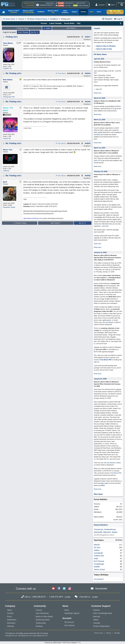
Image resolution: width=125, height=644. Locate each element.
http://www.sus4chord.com (33, 218)
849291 (88, 143)
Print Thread (23, 32)
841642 (88, 102)
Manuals (97, 616)
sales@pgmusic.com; (25, 636)
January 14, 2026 (100, 252)
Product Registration (101, 626)
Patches (96, 610)
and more (105, 226)
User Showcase (42, 613)
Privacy (108, 633)
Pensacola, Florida (9, 207)
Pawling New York (9, 97)
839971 (88, 37)
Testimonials (41, 623)
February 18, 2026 (101, 171)
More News (98, 494)
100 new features (108, 322)
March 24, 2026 (100, 98)
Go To (35, 32)
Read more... (98, 93)
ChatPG (97, 28)
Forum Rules (69, 23)
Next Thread (72, 28)
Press (9, 616)
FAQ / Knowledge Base (103, 613)
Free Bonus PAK (106, 360)
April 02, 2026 (99, 59)
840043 (88, 73)
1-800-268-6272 (69, 3)
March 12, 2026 (100, 120)
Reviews (39, 626)
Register (107, 19)
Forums (21, 19)
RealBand (54, 19)
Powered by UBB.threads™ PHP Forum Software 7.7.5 (62, 643)
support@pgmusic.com (40, 636)
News (67, 610)
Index (47, 28)
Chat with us (85, 597)
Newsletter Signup (72, 613)
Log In (118, 19)
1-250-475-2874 (80, 3)
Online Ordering (83, 5)
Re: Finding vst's (13, 73)
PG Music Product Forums (37, 19)
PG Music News (100, 54)
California (6, 171)
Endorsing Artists (43, 620)
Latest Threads (56, 23)
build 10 (110, 109)
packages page (103, 483)
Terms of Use (99, 633)
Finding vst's (12, 37)
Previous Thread (22, 28)
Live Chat (68, 5)
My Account (69, 622)
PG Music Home (9, 19)
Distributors (12, 620)
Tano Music (61, 73)
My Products (70, 625)
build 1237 (97, 161)
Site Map (117, 633)
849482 (88, 176)
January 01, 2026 (100, 379)
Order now (97, 244)
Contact (10, 613)
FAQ (79, 23)
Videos (96, 620)
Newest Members (101, 525)
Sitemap (10, 626)
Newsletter (101, 588)
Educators (11, 623)
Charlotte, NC (7, 69)
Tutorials (97, 623)
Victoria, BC (7, 139)
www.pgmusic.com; (11, 636)
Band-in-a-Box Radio (44, 616)
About (9, 610)
